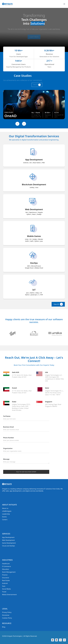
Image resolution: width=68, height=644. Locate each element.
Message (26, 461)
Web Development (8, 540)
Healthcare (6, 564)
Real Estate (6, 580)
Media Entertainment (9, 595)
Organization (26, 450)
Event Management (9, 572)
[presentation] (17, 124)
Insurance (6, 578)
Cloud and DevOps (8, 546)
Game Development (9, 543)
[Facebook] (56, 640)
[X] (60, 640)
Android (5, 583)
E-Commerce (7, 566)
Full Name (26, 418)
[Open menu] (64, 4)
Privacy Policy (7, 612)
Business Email (26, 429)
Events (4, 517)
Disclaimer (6, 615)
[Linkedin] (53, 640)
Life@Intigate (7, 511)
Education (6, 569)
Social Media (6, 589)
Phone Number (26, 439)
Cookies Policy (7, 618)
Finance (5, 575)
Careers (5, 520)
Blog (4, 627)
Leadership (6, 514)
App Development (8, 537)
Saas (4, 586)
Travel (4, 592)
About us (5, 508)
